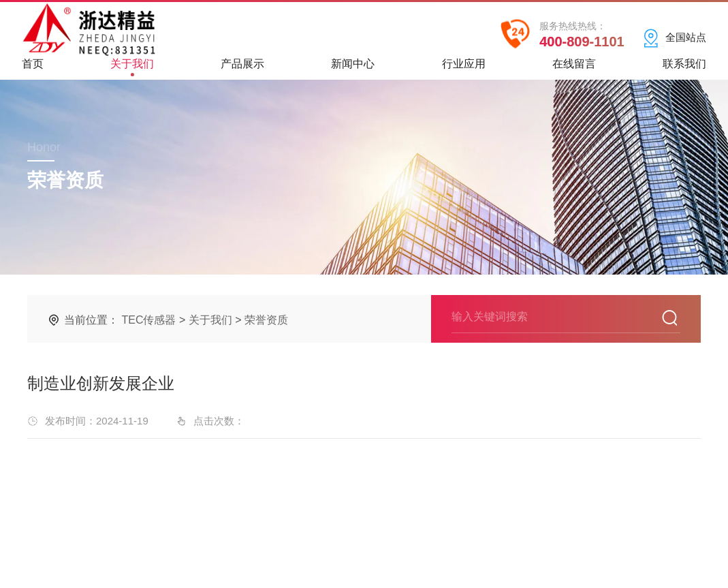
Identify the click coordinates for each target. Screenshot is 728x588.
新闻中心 (353, 68)
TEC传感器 (148, 320)
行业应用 (464, 68)
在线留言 (574, 68)
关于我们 (132, 67)
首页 (33, 68)
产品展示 (242, 68)
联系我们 (684, 68)
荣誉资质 (266, 320)
